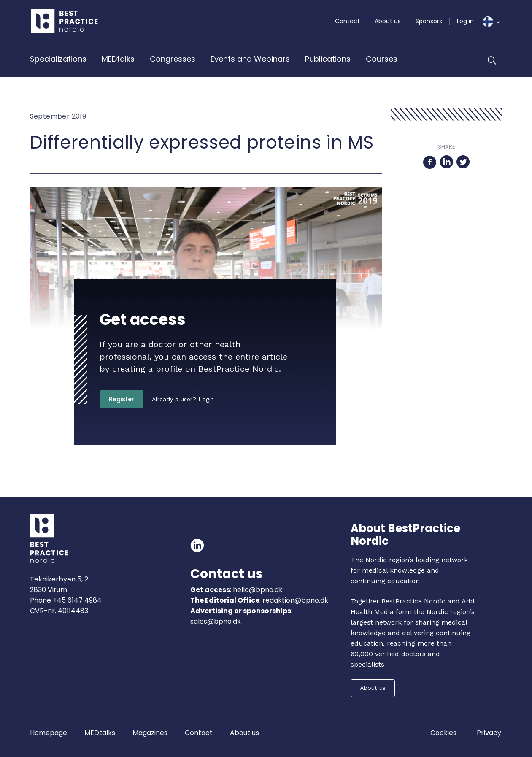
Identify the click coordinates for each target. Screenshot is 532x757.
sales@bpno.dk (216, 621)
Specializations (58, 59)
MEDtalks (118, 59)
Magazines (150, 733)
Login (206, 399)
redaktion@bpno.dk (295, 600)
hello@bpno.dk (257, 590)
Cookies (443, 733)
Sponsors (429, 21)
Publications (328, 59)
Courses (382, 59)
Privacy (489, 733)
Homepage (49, 733)
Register (122, 399)
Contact (347, 21)
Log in (465, 21)
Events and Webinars (250, 59)
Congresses (173, 59)
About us (388, 21)
